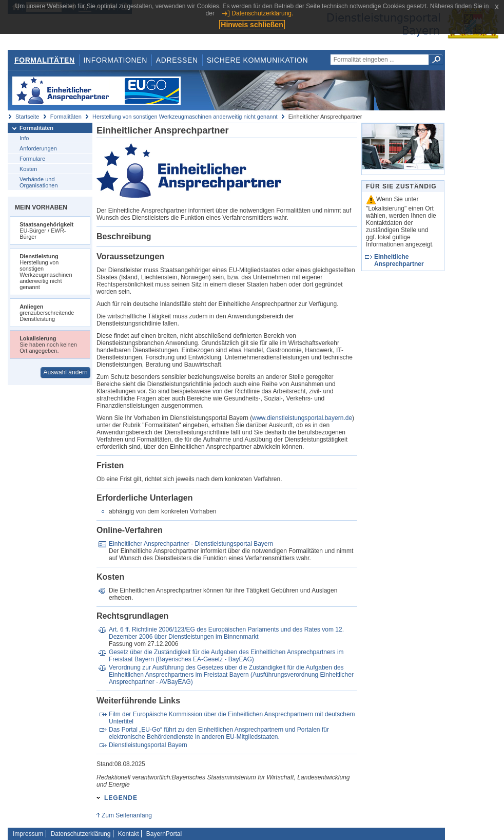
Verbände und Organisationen (39, 182)
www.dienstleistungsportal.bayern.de (302, 418)
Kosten (28, 169)
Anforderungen (38, 148)
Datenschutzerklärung (81, 834)
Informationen (115, 60)
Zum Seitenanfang (127, 815)
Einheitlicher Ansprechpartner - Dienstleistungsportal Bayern (191, 544)
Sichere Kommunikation (258, 60)
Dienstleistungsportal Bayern (148, 745)
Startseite (27, 117)
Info (24, 138)
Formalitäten (45, 60)
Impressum (28, 834)
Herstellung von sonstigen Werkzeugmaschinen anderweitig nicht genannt (185, 117)
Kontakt (129, 834)
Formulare (32, 159)
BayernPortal (164, 834)
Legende (121, 798)
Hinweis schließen (252, 25)
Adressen (177, 60)
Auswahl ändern (66, 372)
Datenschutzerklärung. (262, 13)
